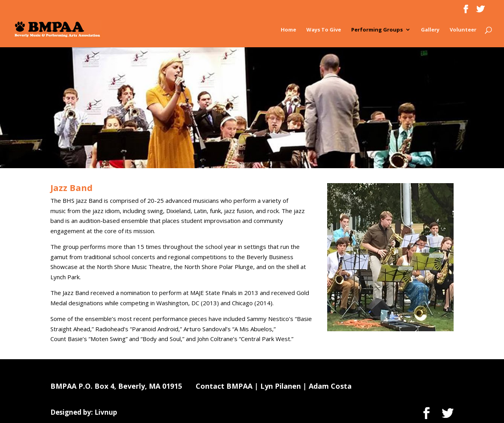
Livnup (106, 412)
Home (288, 30)
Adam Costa (330, 386)
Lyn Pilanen (281, 386)
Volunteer (463, 30)
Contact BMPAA (224, 386)
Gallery (430, 30)
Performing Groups (377, 30)
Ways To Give (324, 30)
